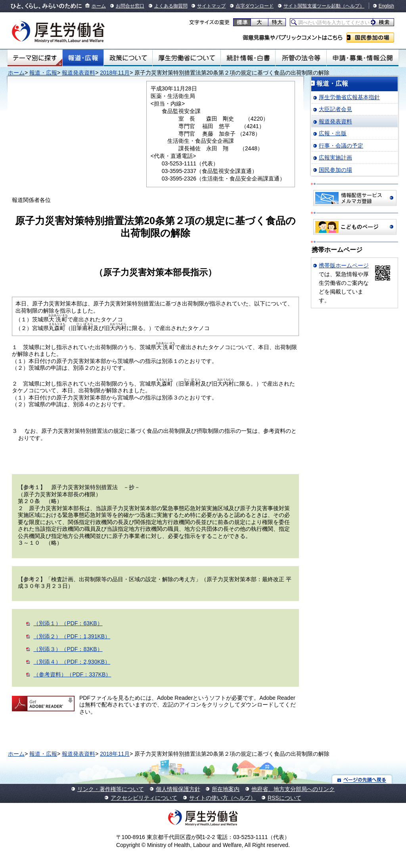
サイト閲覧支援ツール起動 (312, 6)
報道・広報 (83, 58)
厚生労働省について (187, 58)
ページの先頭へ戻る (362, 779)
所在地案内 (226, 789)
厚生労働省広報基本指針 (349, 97)
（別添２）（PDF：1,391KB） (72, 636)
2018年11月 (115, 73)
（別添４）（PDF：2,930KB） (72, 662)
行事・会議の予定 (341, 146)
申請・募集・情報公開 (363, 58)
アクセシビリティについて (144, 798)
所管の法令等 (301, 58)
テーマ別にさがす (35, 58)
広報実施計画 (335, 157)
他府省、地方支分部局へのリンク (293, 789)
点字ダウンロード (255, 6)
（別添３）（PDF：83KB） (68, 649)
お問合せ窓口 (130, 6)
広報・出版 (333, 133)
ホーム (99, 6)
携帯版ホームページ (344, 265)
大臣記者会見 (335, 109)
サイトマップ (211, 6)
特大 (277, 22)
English (386, 6)
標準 (242, 22)
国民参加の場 (370, 37)
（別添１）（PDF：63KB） (68, 623)
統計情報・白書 (248, 58)
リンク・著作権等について (111, 789)
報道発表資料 (79, 73)
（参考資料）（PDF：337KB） (72, 674)
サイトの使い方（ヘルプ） (222, 798)
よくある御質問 (171, 6)
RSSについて (284, 798)
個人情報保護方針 (178, 789)
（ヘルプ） (352, 6)
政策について (128, 58)
